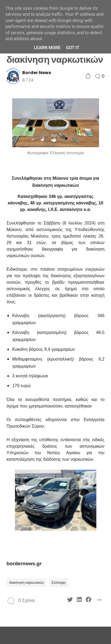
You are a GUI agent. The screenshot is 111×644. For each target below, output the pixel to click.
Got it (73, 48)
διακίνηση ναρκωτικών (27, 583)
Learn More (47, 48)
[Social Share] (88, 76)
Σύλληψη (59, 583)
